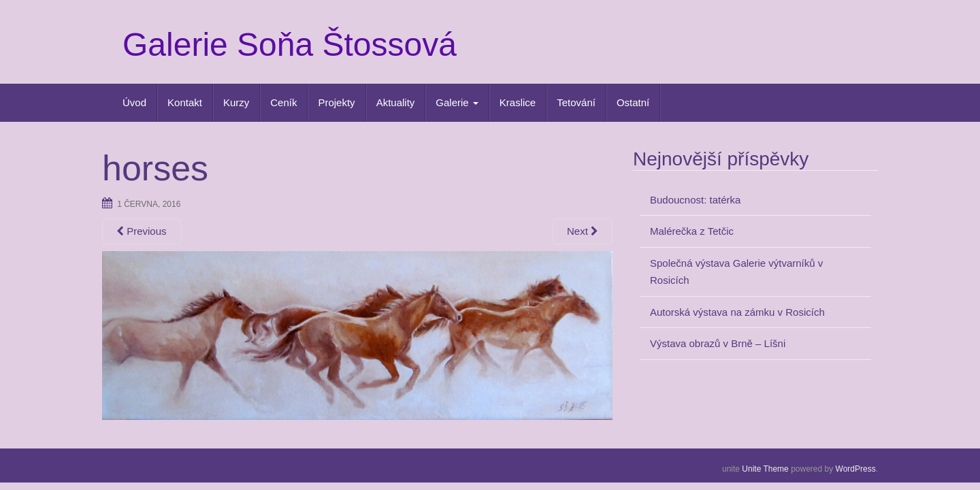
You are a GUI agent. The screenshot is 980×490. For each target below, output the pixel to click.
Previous (142, 231)
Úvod (134, 102)
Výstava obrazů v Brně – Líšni (718, 343)
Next (583, 231)
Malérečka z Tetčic (692, 231)
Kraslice (518, 102)
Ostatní (633, 102)
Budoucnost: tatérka (695, 200)
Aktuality (396, 102)
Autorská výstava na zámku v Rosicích (737, 312)
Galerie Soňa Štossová (290, 45)
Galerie (457, 102)
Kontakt (185, 102)
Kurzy (236, 102)
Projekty (336, 102)
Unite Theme (765, 469)
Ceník (283, 102)
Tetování (576, 102)
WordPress (856, 469)
